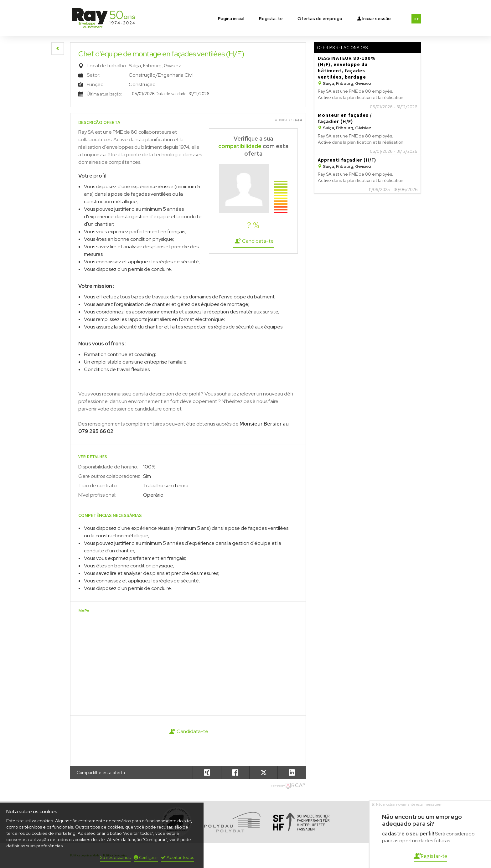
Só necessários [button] (115, 857)
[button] (58, 49)
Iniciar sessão (374, 18)
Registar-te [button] (430, 856)
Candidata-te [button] (253, 241)
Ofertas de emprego (320, 18)
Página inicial (231, 18)
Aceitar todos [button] (178, 857)
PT (417, 19)
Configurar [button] (146, 857)
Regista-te (271, 18)
